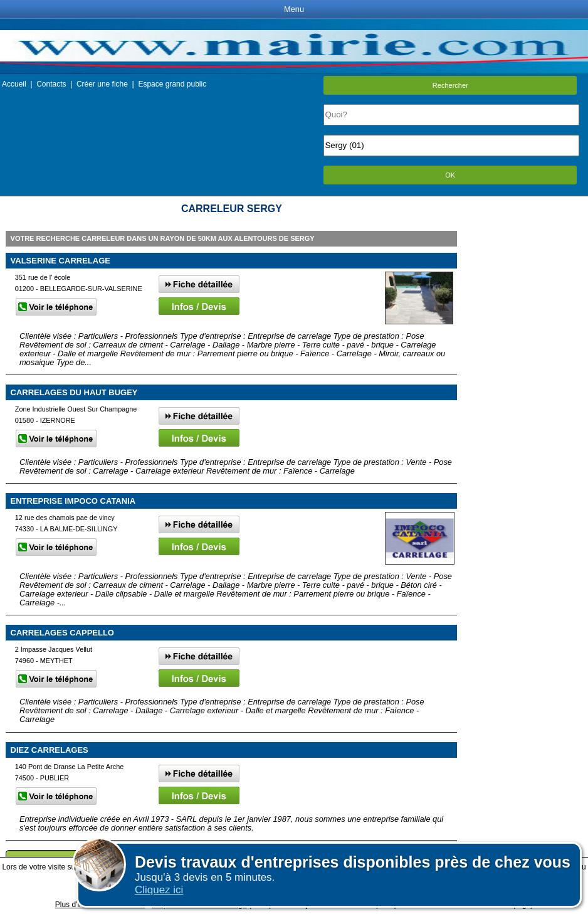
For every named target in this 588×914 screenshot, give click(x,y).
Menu (294, 9)
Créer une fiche (102, 84)
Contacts (51, 84)
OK (450, 175)
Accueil (14, 84)
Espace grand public (172, 84)
